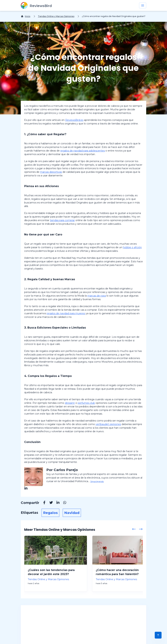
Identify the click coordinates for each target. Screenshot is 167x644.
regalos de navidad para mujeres (66, 313)
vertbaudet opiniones (108, 424)
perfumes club (86, 403)
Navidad (72, 513)
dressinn (70, 403)
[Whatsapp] (63, 503)
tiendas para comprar (62, 220)
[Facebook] (43, 503)
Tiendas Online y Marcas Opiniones (56, 16)
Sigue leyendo (97, 481)
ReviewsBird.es (74, 120)
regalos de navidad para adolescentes (83, 151)
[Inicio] (26, 16)
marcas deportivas (51, 172)
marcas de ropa (97, 296)
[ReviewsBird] (36, 5)
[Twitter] (49, 503)
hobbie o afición (132, 247)
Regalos (50, 513)
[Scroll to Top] (158, 635)
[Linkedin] (56, 503)
